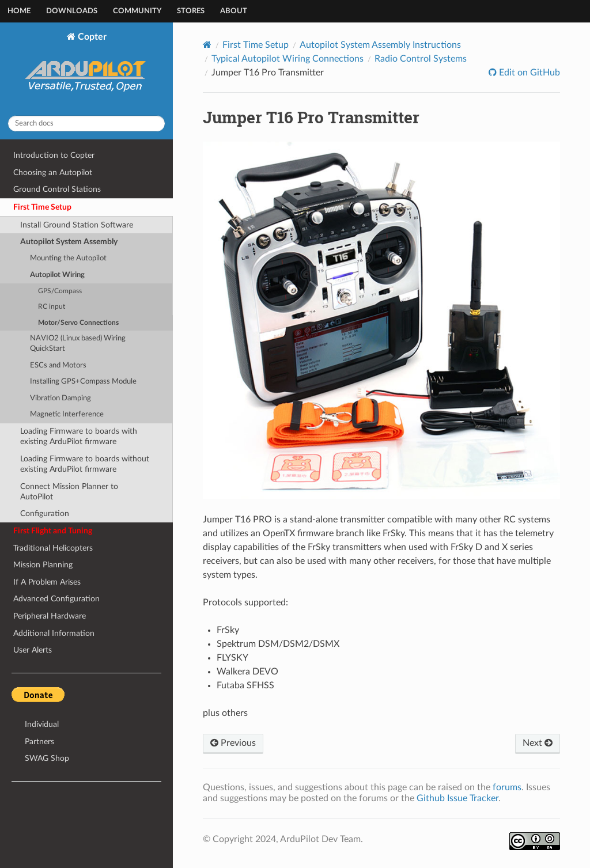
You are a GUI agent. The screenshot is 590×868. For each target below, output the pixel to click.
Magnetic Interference (67, 414)
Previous (233, 743)
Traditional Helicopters (53, 548)
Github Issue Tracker (457, 798)
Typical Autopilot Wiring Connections (288, 59)
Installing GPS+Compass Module (83, 382)
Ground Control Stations (57, 189)
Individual (42, 724)
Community (137, 11)
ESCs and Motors (58, 365)
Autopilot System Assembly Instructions (380, 45)
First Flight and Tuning (53, 531)
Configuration (45, 513)
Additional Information (54, 633)
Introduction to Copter (54, 155)
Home (19, 11)
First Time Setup (42, 207)
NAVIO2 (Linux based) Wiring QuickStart (78, 344)
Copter (87, 69)
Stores (191, 11)
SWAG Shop (47, 758)
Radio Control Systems (421, 59)
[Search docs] (86, 124)
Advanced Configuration (56, 599)
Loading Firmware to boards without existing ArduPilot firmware (85, 464)
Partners (39, 742)
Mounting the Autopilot (68, 258)
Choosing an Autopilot (53, 173)
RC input (52, 307)
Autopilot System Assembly (69, 242)
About (234, 11)
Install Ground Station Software (77, 225)
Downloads (72, 11)
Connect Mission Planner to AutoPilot (69, 492)
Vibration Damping (60, 398)
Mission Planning (43, 565)
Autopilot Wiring (57, 275)
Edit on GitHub (528, 73)
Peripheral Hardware (50, 616)
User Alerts (33, 650)
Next (538, 743)
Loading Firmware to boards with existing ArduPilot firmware (79, 436)
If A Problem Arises (47, 582)
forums (507, 787)
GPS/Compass (60, 291)
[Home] (207, 45)
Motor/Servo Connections (78, 323)
